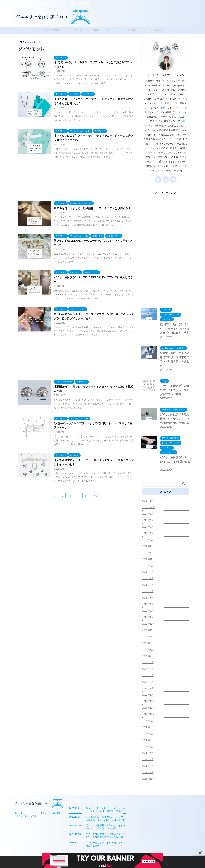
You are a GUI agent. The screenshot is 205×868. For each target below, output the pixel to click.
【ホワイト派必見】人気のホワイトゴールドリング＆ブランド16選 (174, 390)
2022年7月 (148, 578)
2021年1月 (148, 695)
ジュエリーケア (76, 30)
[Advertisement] (76, 179)
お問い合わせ (156, 30)
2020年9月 (148, 721)
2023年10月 (149, 507)
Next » (95, 496)
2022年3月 (148, 604)
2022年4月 (148, 598)
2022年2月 (148, 611)
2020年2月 (148, 766)
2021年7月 (148, 656)
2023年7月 (148, 527)
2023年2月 (148, 540)
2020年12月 (149, 701)
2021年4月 (148, 675)
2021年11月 (149, 630)
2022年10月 (149, 559)
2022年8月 (148, 572)
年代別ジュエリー (103, 30)
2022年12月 (149, 553)
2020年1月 (148, 772)
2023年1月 (148, 546)
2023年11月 (149, 501)
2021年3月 (148, 682)
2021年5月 (148, 669)
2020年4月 (148, 753)
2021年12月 (149, 624)
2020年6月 (148, 740)
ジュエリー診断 (129, 30)
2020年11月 (149, 708)
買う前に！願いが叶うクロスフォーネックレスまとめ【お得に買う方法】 (174, 329)
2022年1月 (148, 617)
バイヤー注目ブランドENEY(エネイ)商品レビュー (175, 462)
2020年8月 (148, 727)
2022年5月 (148, 591)
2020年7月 (148, 734)
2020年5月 (148, 747)
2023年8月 (148, 520)
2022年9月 (148, 566)
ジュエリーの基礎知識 (49, 30)
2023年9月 (148, 514)
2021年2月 (148, 688)
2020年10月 (149, 714)
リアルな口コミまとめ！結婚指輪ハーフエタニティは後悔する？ (92, 208)
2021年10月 (149, 637)
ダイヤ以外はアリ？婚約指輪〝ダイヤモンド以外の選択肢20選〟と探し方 (175, 419)
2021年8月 (148, 650)
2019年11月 (149, 779)
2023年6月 (148, 533)
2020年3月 (148, 759)
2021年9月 (148, 643)
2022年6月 (148, 585)
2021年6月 (148, 662)
